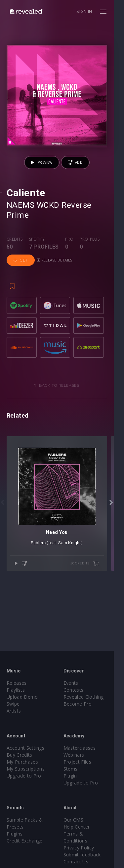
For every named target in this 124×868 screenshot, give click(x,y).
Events (76, 683)
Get (21, 260)
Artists (14, 711)
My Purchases (22, 762)
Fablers (43, 559)
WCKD (48, 215)
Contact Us (81, 855)
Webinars (79, 755)
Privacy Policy (84, 841)
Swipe (13, 704)
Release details (55, 260)
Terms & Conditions (91, 834)
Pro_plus (90, 240)
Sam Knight (75, 559)
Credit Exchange (25, 841)
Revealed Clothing (89, 697)
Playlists (16, 690)
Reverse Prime (89, 215)
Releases (17, 683)
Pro (69, 240)
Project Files (83, 762)
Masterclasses (85, 748)
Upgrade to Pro (24, 776)
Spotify (37, 240)
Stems (76, 769)
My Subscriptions (26, 769)
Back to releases (64, 391)
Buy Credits (20, 755)
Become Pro (83, 704)
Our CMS (79, 820)
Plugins (15, 834)
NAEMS (21, 215)
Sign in (95, 11)
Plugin (76, 776)
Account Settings (25, 748)
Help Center (82, 827)
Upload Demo (22, 697)
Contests (79, 690)
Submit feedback (87, 848)
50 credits (95, 580)
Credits (15, 240)
